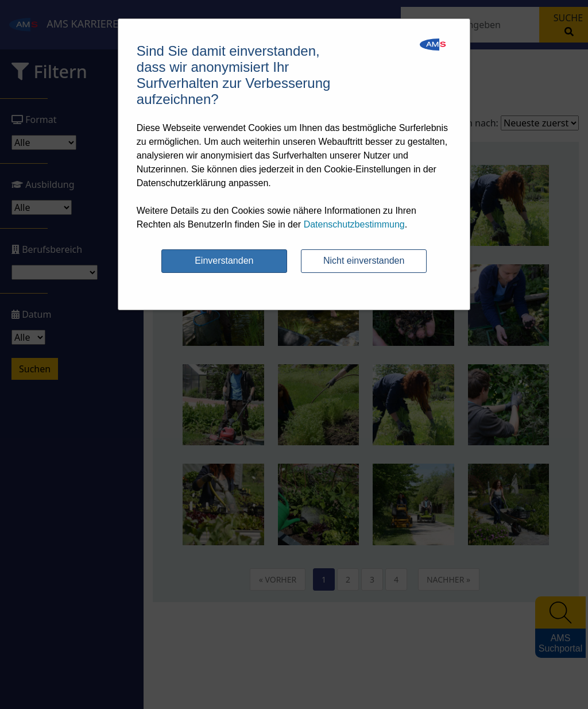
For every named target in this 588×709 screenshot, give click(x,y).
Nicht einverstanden (364, 261)
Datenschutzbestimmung (354, 224)
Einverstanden (224, 261)
